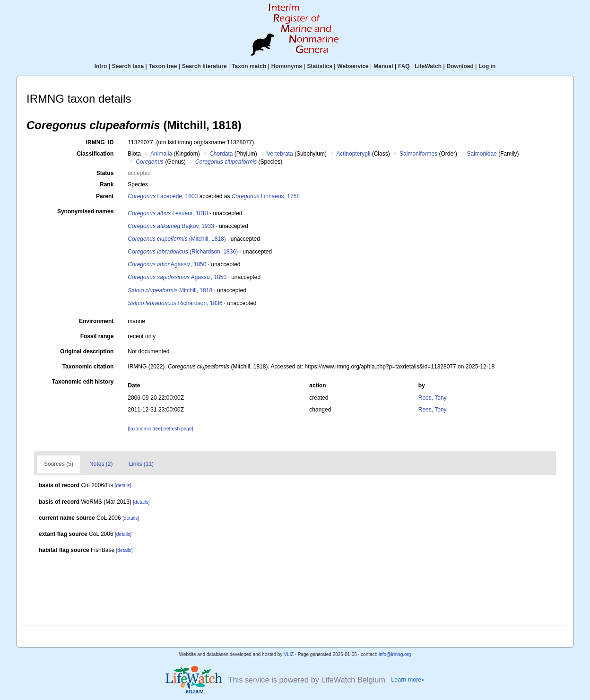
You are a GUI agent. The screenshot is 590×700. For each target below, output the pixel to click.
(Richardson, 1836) (183, 252)
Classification (95, 154)
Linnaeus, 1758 (266, 196)
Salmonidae (482, 154)
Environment (96, 321)
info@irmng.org (395, 654)
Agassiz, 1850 (167, 264)
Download (460, 66)
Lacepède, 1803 (163, 196)
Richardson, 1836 (175, 303)
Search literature (204, 66)
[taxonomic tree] (145, 429)
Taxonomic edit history (83, 382)
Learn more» (408, 680)
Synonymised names (85, 211)
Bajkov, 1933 (171, 226)
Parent (105, 196)
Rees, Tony (433, 398)
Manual (383, 66)
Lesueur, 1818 (168, 213)
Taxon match (249, 66)
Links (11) (141, 464)
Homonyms (287, 66)
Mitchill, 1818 (170, 290)
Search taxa (128, 66)
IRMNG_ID (100, 142)
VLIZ (289, 654)
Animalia (161, 154)
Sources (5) (59, 464)
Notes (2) (101, 464)
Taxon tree (163, 66)
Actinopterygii (353, 154)
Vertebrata (280, 154)
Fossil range (97, 336)
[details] (123, 486)
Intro (101, 66)
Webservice (353, 66)
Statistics (319, 66)
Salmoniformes (418, 154)
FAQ (404, 66)
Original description (87, 351)
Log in (487, 66)
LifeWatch (428, 66)
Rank (107, 184)
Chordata (221, 154)
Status (105, 173)
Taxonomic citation (88, 367)
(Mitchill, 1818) (177, 239)
